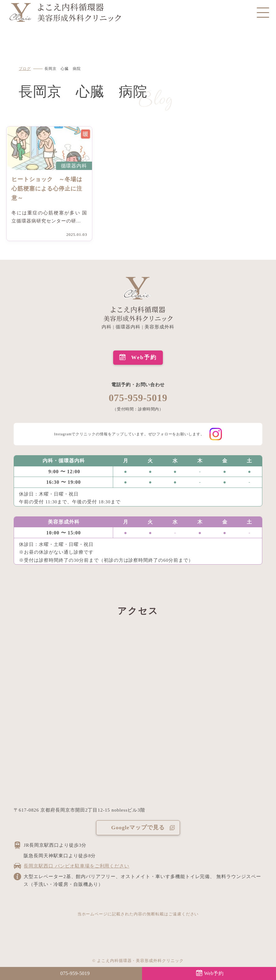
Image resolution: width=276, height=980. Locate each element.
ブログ (25, 69)
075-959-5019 (138, 398)
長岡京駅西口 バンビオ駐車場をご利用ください (76, 866)
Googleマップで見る (138, 827)
